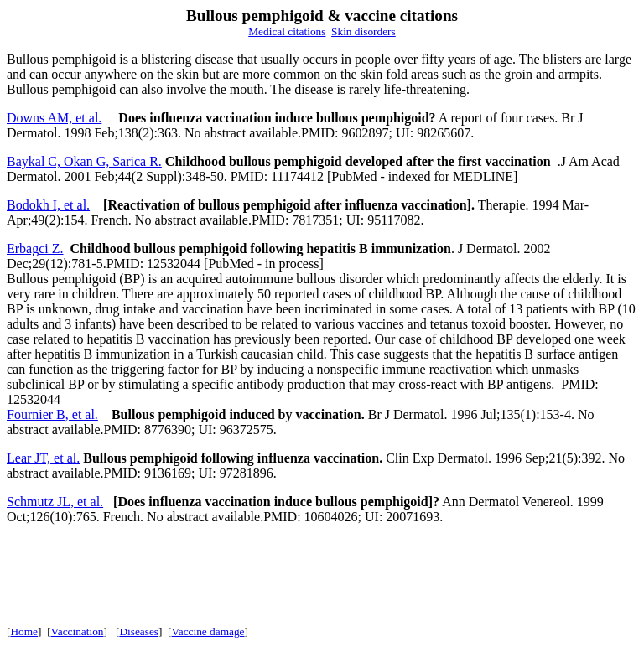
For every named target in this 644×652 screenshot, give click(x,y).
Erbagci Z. (35, 248)
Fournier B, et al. (52, 414)
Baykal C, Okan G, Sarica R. (84, 161)
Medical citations (287, 31)
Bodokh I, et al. (48, 205)
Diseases (139, 631)
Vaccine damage (208, 631)
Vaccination (78, 631)
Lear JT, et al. (43, 458)
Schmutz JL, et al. (55, 502)
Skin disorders (364, 31)
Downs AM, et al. (54, 118)
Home (24, 631)
